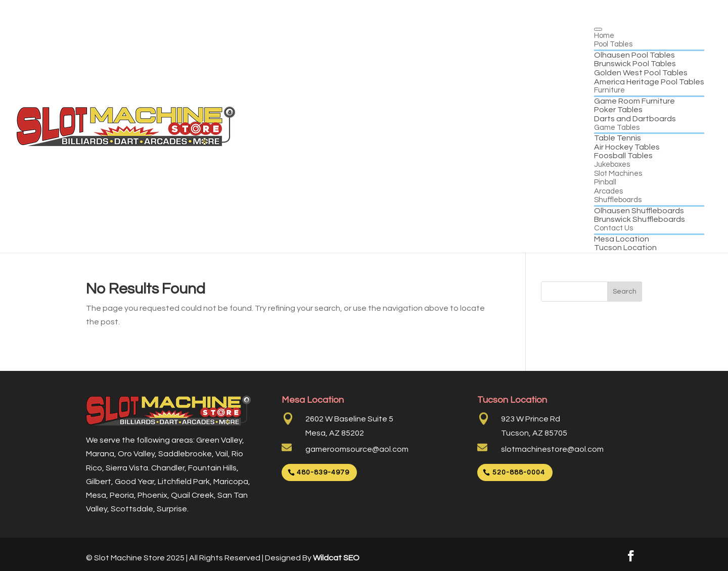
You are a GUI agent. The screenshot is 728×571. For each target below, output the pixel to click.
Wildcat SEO (336, 558)
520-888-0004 (519, 472)
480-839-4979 (323, 472)
